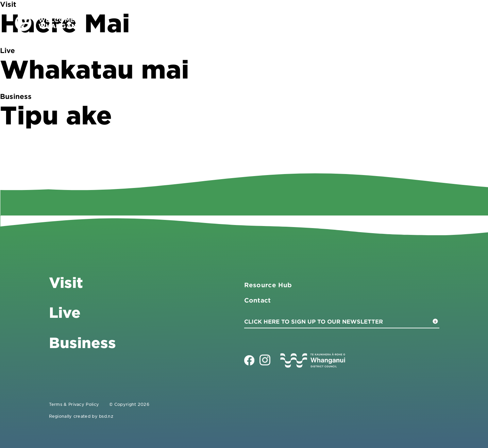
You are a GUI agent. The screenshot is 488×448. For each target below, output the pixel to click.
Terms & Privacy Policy (74, 404)
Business (366, 23)
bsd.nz (106, 416)
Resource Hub (268, 285)
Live (405, 23)
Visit (327, 23)
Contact (440, 23)
